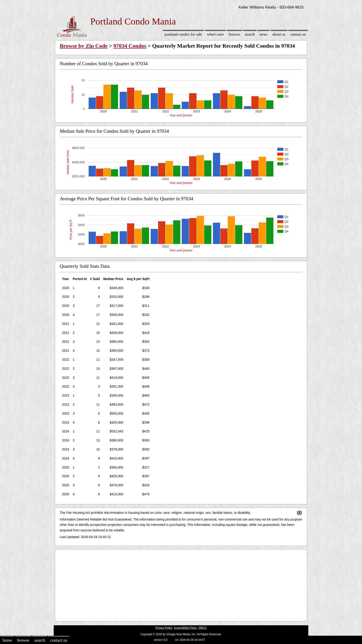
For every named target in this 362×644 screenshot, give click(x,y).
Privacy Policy (164, 628)
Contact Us (298, 34)
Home (7, 640)
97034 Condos (130, 46)
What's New (215, 34)
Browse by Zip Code (84, 46)
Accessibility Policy (185, 628)
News (264, 34)
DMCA (203, 628)
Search (250, 34)
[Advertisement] (181, 584)
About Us (279, 34)
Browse (234, 34)
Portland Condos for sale (183, 34)
